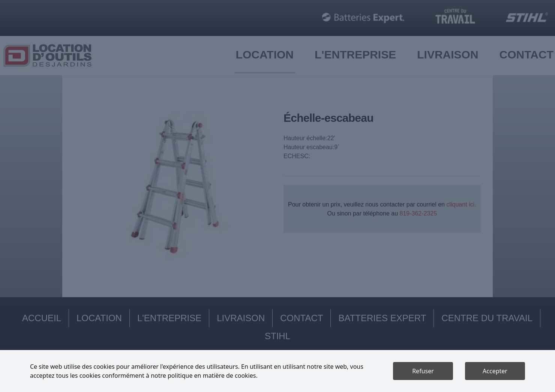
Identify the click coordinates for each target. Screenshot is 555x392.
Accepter (495, 371)
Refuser (423, 371)
